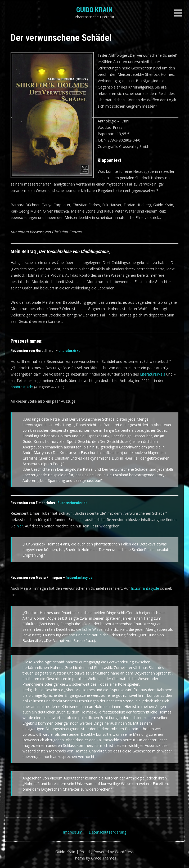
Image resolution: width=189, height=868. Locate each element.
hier (20, 526)
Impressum (73, 832)
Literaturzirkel (70, 351)
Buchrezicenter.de (73, 503)
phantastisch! (22, 387)
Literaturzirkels (153, 374)
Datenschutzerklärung (107, 832)
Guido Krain (94, 10)
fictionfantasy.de (79, 578)
